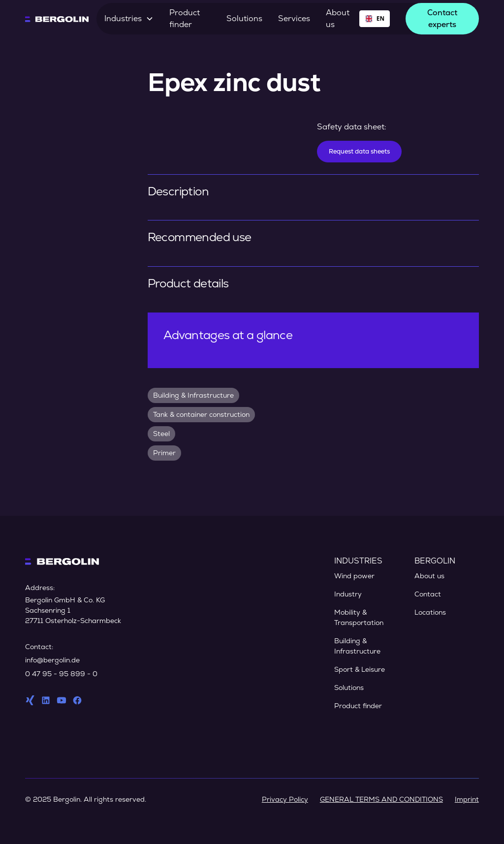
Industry (348, 594)
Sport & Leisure (360, 669)
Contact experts (442, 18)
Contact (428, 594)
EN (375, 18)
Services (294, 18)
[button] (129, 19)
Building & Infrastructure (357, 646)
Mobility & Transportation (359, 617)
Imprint (467, 799)
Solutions (244, 18)
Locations (430, 612)
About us (338, 18)
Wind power (354, 576)
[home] (57, 19)
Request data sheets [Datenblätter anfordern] (359, 151)
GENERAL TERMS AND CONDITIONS (381, 799)
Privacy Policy (285, 799)
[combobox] (375, 19)
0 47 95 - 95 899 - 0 (61, 674)
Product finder (185, 18)
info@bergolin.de (52, 660)
